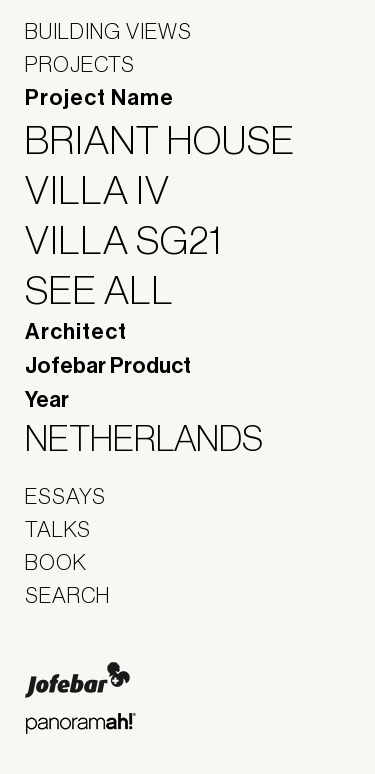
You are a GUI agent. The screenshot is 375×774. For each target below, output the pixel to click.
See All (112, 290)
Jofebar (77, 680)
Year (47, 400)
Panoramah (80, 723)
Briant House (172, 140)
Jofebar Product (108, 366)
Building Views (108, 31)
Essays (65, 496)
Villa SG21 (136, 240)
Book (56, 562)
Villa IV (110, 190)
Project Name (99, 98)
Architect (76, 332)
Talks (58, 529)
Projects (80, 64)
